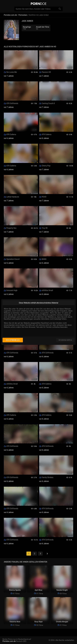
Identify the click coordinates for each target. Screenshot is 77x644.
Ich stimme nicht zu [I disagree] (65, 340)
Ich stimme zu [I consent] (13, 340)
